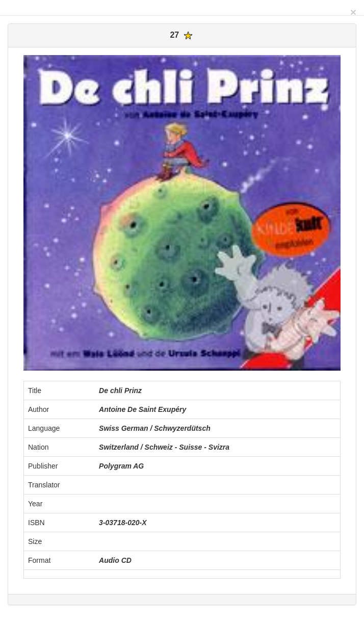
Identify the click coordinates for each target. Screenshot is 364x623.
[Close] (353, 12)
